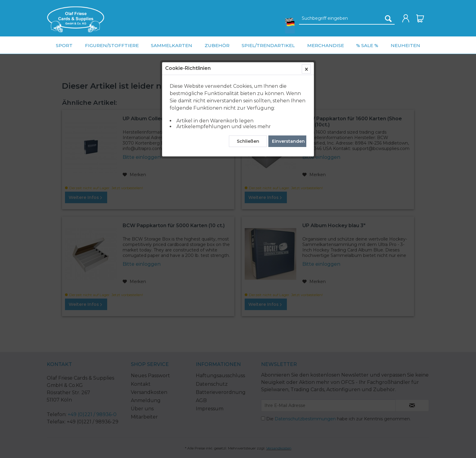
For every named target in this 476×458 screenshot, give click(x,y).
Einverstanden (288, 141)
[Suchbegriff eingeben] (347, 19)
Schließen (248, 141)
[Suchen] (388, 19)
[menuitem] (76, 19)
